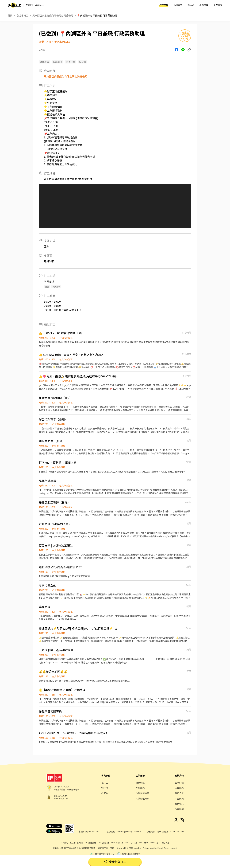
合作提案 (179, 809)
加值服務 (140, 788)
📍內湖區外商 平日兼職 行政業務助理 (97, 15)
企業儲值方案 (142, 793)
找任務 (105, 788)
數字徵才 (166, 843)
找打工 (105, 783)
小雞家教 (178, 5)
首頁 (10, 15)
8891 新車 (144, 843)
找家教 (105, 793)
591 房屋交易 (90, 843)
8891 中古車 (155, 843)
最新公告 (204, 5)
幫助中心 (179, 804)
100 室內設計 (103, 843)
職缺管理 (140, 783)
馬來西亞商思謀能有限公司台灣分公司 (53, 15)
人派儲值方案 (142, 798)
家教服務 (179, 788)
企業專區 (218, 5)
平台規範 (179, 798)
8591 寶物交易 (117, 843)
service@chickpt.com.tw (129, 831)
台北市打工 (22, 15)
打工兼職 (164, 5)
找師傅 (80, 843)
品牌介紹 (179, 783)
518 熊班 (64, 843)
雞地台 (191, 5)
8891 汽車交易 (131, 843)
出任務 (73, 843)
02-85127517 (94, 831)
